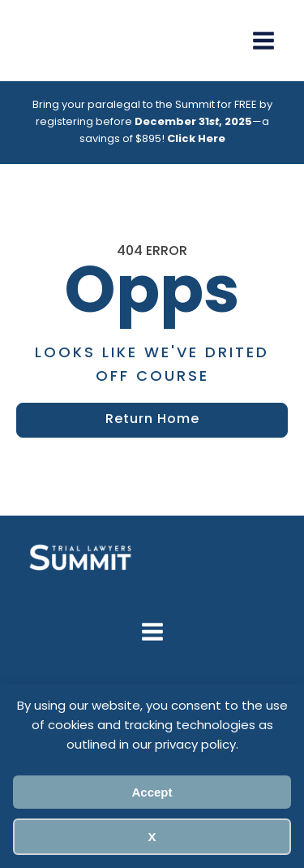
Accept (152, 792)
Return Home (152, 420)
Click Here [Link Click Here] (196, 139)
